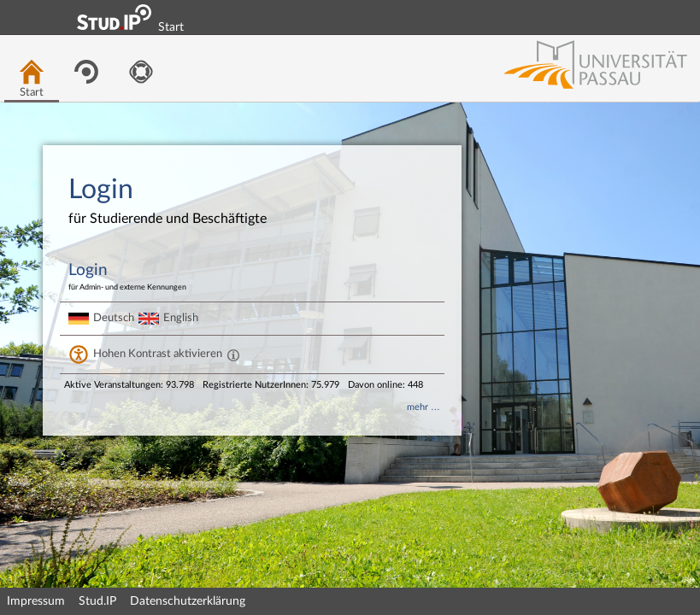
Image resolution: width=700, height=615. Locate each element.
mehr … (424, 407)
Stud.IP (97, 601)
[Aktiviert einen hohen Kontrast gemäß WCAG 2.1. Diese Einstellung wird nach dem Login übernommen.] (233, 354)
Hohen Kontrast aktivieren (158, 354)
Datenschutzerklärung (188, 601)
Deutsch (114, 318)
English (181, 318)
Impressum (36, 601)
